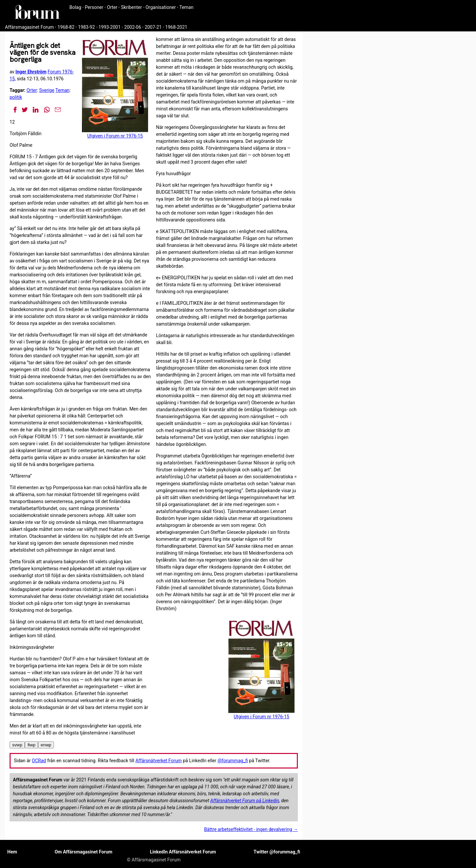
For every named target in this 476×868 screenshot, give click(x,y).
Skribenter (131, 7)
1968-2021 (176, 27)
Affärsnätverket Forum (159, 761)
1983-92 (86, 27)
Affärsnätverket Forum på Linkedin (245, 801)
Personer (94, 7)
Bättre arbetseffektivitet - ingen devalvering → (251, 829)
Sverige (47, 90)
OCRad (39, 761)
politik (16, 97)
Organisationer (161, 7)
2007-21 (153, 27)
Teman (186, 7)
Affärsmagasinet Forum (29, 27)
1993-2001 (110, 27)
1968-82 (66, 27)
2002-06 (133, 27)
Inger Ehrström (31, 72)
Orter (112, 7)
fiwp (31, 745)
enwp (46, 745)
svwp (17, 745)
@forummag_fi (233, 761)
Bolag (75, 7)
